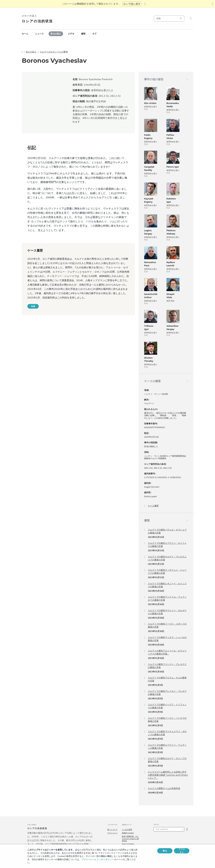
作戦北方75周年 (128, 844)
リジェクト (182, 851)
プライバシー (112, 833)
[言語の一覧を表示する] (146, 4)
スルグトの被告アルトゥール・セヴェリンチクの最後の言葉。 (167, 652)
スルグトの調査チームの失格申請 (164, 788)
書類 (83, 34)
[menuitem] (25, 34)
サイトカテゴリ (162, 829)
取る (165, 851)
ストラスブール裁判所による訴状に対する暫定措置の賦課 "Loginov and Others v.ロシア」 (168, 775)
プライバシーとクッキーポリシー (98, 859)
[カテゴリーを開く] (187, 829)
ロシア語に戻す (132, 4)
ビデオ (71, 34)
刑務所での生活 (128, 833)
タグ (94, 34)
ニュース (39, 34)
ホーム (25, 34)
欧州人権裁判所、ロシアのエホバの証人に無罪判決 (130, 839)
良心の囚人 (56, 34)
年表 (33, 306)
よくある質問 (127, 830)
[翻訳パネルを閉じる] (213, 4)
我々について (112, 830)
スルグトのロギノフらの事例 (54, 52)
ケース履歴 (153, 506)
